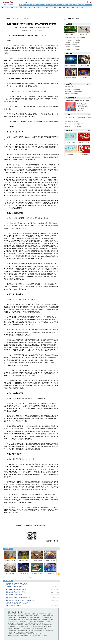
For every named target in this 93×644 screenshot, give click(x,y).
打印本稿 (40, 31)
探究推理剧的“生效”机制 (71, 87)
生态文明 (83, 5)
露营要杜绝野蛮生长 (71, 34)
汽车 (38, 7)
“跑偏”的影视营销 (23, 573)
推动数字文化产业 (50, 561)
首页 (13, 19)
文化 (60, 7)
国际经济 (40, 5)
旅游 (68, 7)
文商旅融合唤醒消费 (10, 561)
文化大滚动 (23, 19)
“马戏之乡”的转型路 (84, 78)
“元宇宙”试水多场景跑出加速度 (73, 47)
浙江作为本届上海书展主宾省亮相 (15, 595)
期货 (16, 7)
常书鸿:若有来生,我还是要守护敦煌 (16, 589)
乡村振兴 (77, 5)
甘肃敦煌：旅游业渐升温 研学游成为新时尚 (18, 603)
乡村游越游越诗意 (23, 561)
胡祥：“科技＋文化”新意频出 (72, 122)
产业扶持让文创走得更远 (71, 45)
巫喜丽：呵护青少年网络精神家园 (73, 126)
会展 (64, 7)
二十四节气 (71, 155)
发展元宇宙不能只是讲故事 (71, 94)
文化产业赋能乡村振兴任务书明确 (73, 40)
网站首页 (22, 5)
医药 (55, 7)
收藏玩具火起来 (50, 573)
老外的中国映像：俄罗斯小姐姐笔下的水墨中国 (77, 101)
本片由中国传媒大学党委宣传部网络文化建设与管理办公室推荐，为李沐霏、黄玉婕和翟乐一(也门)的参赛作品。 (82, 107)
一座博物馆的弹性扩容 (71, 78)
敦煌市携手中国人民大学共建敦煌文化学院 (18, 598)
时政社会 (46, 5)
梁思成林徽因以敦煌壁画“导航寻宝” (16, 592)
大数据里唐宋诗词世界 (10, 573)
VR (86, 7)
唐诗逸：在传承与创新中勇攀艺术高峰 (74, 124)
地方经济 (58, 5)
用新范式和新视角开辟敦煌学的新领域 (17, 584)
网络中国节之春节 (84, 155)
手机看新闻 (25, 31)
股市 (3, 7)
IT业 (29, 7)
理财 (21, 7)
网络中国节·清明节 (71, 142)
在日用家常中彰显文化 (37, 561)
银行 (8, 7)
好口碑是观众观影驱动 (71, 65)
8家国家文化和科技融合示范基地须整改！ (75, 38)
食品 (34, 7)
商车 (42, 7)
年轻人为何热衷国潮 (37, 573)
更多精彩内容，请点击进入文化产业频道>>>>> (31, 526)
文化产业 (17, 19)
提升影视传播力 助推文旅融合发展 (73, 89)
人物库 (26, 2)
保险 (25, 7)
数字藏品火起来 (84, 34)
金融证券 (28, 5)
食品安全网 (70, 5)
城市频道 (64, 5)
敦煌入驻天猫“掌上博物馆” (13, 606)
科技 (77, 7)
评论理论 (52, 5)
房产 (51, 7)
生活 (73, 7)
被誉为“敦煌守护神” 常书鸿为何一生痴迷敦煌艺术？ (21, 600)
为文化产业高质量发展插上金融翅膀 (74, 91)
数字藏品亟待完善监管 (84, 65)
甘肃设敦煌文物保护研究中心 (14, 587)
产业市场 (34, 5)
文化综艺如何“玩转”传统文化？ (73, 49)
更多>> (88, 84)
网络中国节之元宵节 (84, 142)
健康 (82, 7)
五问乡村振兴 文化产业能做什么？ (73, 42)
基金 (12, 7)
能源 (47, 7)
